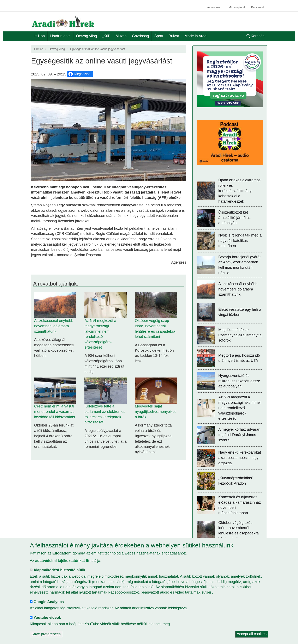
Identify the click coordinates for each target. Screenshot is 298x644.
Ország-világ (87, 36)
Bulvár (174, 36)
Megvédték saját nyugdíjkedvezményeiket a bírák (155, 412)
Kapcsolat (258, 7)
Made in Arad (196, 36)
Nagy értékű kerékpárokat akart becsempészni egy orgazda (240, 458)
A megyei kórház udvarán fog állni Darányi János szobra (239, 435)
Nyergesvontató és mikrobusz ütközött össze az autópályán (239, 381)
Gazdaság (141, 36)
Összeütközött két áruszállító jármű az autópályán (234, 218)
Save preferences (46, 634)
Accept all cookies (252, 634)
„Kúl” (106, 36)
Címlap (39, 49)
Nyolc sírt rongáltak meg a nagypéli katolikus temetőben (240, 241)
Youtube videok (47, 618)
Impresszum (214, 7)
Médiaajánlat (237, 7)
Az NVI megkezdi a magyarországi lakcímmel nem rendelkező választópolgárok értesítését (239, 408)
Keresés (255, 36)
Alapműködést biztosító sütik (59, 570)
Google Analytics (49, 602)
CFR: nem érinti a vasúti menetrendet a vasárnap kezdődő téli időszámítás (55, 412)
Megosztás (79, 74)
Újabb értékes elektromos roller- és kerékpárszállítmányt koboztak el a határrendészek (239, 191)
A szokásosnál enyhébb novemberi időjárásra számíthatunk (54, 326)
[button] (109, 130)
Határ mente (61, 36)
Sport (159, 36)
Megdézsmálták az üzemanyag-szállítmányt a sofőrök (240, 335)
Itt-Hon (39, 36)
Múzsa (121, 36)
